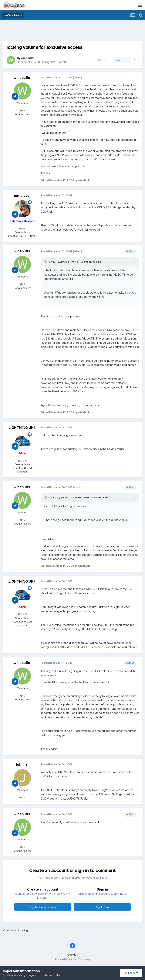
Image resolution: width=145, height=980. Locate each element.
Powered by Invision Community (72, 959)
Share (103, 60)
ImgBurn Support (56, 62)
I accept (131, 973)
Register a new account (43, 907)
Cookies (73, 955)
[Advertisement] (72, 31)
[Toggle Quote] (46, 262)
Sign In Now (102, 907)
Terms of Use (53, 975)
